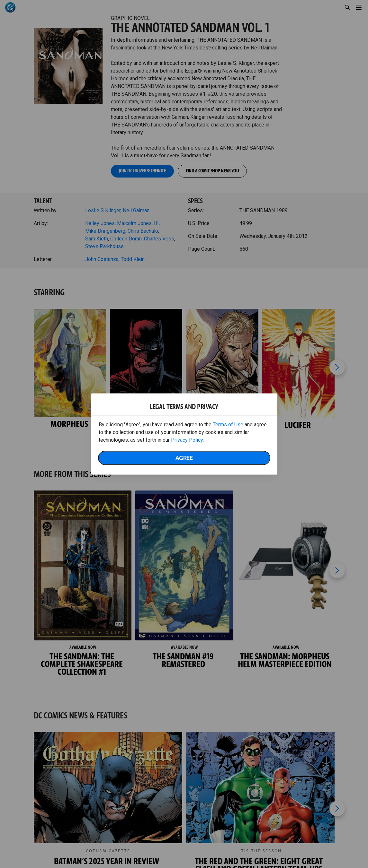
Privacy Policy (187, 440)
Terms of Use (228, 425)
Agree (184, 458)
